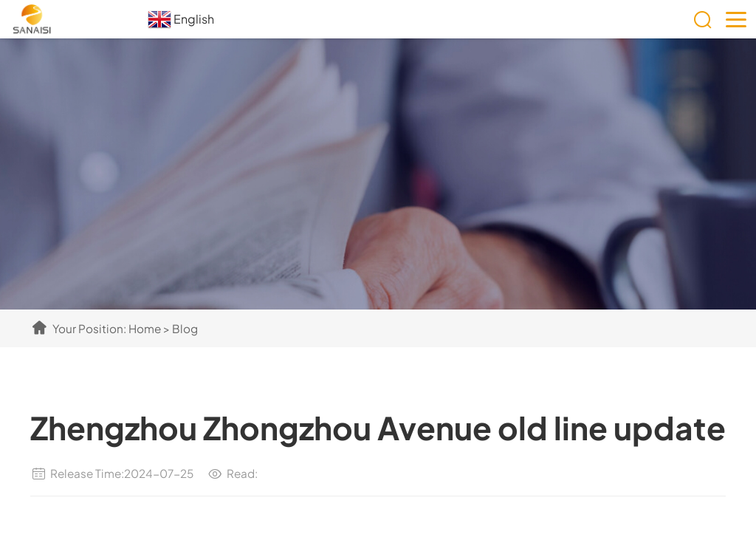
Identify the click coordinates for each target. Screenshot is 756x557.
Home (145, 328)
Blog (185, 328)
